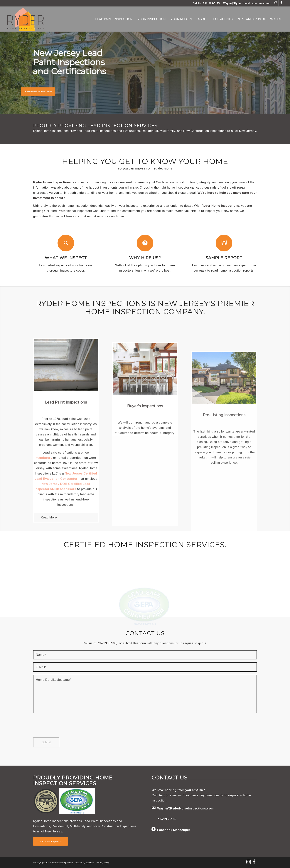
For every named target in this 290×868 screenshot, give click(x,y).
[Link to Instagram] (276, 3)
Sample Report (224, 258)
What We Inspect (66, 258)
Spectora (90, 863)
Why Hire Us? (145, 258)
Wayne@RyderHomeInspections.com (247, 3)
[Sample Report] (224, 243)
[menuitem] (114, 19)
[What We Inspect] (66, 243)
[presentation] (61, 729)
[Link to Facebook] (281, 3)
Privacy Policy (103, 863)
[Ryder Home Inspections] (26, 19)
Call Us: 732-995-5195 (206, 3)
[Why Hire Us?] (145, 243)
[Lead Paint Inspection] (50, 841)
